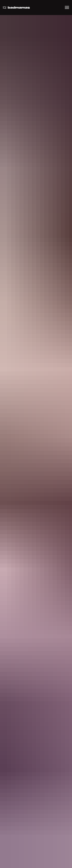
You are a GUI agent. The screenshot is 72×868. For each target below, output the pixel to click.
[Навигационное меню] (67, 8)
